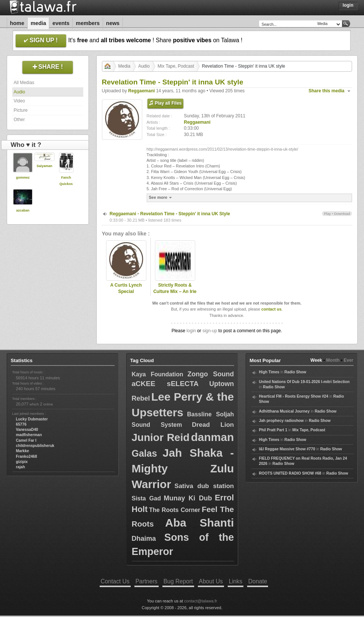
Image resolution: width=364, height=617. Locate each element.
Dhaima (144, 539)
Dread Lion (213, 425)
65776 (21, 424)
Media (38, 23)
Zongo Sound (211, 374)
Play (327, 214)
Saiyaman (44, 166)
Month (333, 360)
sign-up (210, 331)
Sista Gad (146, 498)
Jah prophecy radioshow (281, 421)
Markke (23, 451)
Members (88, 23)
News (113, 23)
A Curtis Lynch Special (126, 288)
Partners (147, 581)
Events (61, 23)
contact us (271, 309)
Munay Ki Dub (188, 498)
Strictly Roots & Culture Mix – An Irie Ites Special (175, 291)
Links (236, 581)
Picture (21, 110)
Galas (144, 453)
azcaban (23, 210)
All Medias (24, 83)
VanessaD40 (27, 430)
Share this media (327, 91)
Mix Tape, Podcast (176, 66)
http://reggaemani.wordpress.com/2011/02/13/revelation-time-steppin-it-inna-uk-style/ (223, 149)
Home (17, 23)
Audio (20, 92)
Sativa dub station (204, 486)
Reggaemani (141, 91)
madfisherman (29, 435)
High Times (269, 372)
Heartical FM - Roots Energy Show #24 (294, 396)
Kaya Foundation (158, 374)
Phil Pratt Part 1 (273, 430)
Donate (258, 581)
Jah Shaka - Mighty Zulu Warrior (183, 468)
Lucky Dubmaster (32, 419)
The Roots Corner (175, 510)
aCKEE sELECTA (165, 384)
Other (19, 120)
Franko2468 (27, 456)
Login (348, 5)
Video (19, 101)
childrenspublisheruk (35, 446)
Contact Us (115, 581)
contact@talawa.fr (200, 601)
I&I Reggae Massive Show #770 (287, 449)
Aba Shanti (199, 523)
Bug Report (178, 581)
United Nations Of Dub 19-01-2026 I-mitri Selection (304, 382)
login (191, 331)
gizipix (22, 462)
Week (316, 360)
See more (161, 198)
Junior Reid (161, 437)
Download (342, 214)
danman (212, 437)
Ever (348, 360)
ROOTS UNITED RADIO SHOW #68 (290, 473)
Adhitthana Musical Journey (284, 411)
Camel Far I (26, 440)
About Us (211, 581)
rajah (21, 467)
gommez (23, 178)
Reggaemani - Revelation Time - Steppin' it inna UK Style (170, 214)
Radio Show (295, 372)
